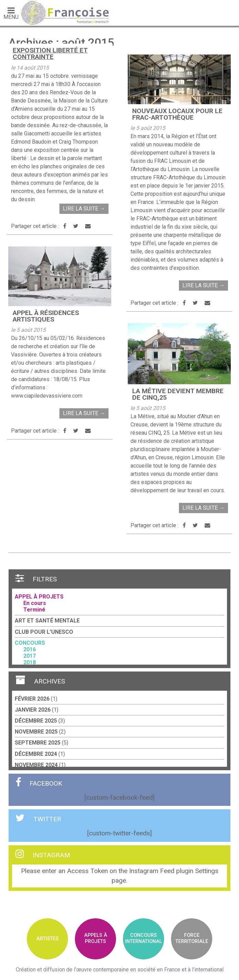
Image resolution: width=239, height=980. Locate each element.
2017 (30, 656)
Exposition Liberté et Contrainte (50, 53)
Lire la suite (84, 209)
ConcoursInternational (144, 938)
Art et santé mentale (47, 621)
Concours (30, 643)
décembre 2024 (36, 754)
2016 (30, 649)
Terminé (34, 610)
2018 (30, 662)
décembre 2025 (36, 721)
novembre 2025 (36, 732)
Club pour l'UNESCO (44, 632)
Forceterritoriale (192, 938)
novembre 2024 (36, 765)
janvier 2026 (33, 710)
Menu (11, 13)
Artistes (48, 939)
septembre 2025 (38, 743)
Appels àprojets (96, 938)
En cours (35, 603)
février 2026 (32, 699)
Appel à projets (39, 597)
